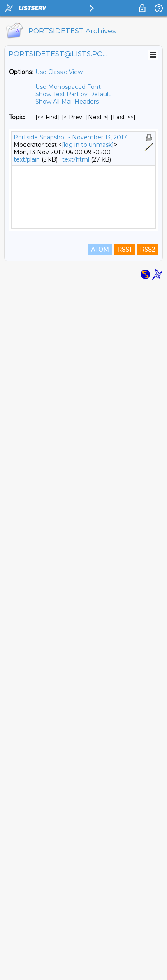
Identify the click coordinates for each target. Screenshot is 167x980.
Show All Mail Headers (67, 102)
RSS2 (147, 944)
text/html (76, 159)
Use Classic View (59, 72)
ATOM (100, 944)
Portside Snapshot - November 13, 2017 (70, 137)
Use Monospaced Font (68, 87)
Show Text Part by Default (73, 94)
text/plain (27, 159)
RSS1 (124, 944)
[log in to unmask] (88, 145)
